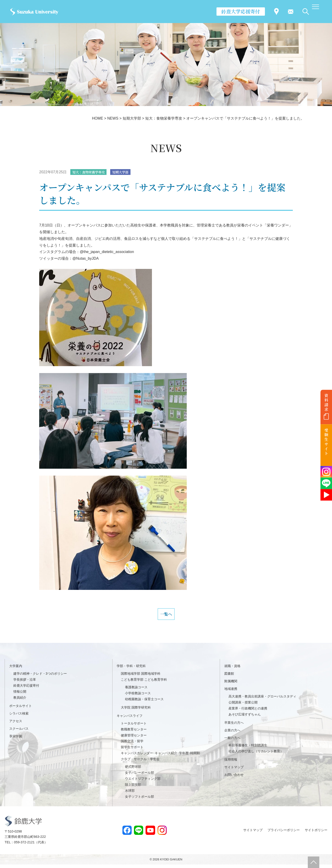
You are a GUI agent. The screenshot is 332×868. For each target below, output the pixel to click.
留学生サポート (132, 751)
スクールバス (19, 732)
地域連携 (231, 692)
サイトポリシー (316, 833)
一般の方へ (232, 741)
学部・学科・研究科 (131, 670)
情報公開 (20, 695)
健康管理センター (134, 739)
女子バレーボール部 (139, 776)
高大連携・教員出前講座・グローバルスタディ (262, 700)
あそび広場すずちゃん (245, 718)
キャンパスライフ (130, 719)
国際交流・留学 (132, 745)
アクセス (16, 724)
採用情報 (231, 763)
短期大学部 (127, 172)
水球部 (130, 794)
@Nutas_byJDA (86, 259)
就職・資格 (232, 670)
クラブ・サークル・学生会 (140, 763)
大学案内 (16, 670)
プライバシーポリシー (284, 833)
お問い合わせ (234, 778)
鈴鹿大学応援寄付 (241, 11)
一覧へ (166, 616)
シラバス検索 (19, 717)
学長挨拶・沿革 (25, 683)
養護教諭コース (136, 691)
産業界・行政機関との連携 (248, 712)
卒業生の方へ (234, 726)
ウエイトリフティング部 (143, 782)
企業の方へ (232, 734)
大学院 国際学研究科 (136, 711)
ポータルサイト (21, 709)
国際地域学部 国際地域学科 (141, 677)
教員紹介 (20, 701)
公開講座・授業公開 (243, 706)
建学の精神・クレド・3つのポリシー (40, 677)
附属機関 (231, 685)
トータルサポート (134, 727)
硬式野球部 (133, 770)
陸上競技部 (133, 788)
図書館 (229, 677)
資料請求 (326, 402)
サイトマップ (234, 771)
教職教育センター (134, 733)
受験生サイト (326, 442)
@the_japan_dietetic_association (107, 252)
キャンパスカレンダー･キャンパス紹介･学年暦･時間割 (160, 757)
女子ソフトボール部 (139, 800)
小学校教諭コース (138, 697)
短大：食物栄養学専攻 (91, 172)
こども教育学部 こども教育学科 (144, 683)
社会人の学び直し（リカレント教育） (256, 755)
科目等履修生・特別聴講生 (248, 749)
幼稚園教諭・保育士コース (144, 703)
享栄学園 (16, 740)
